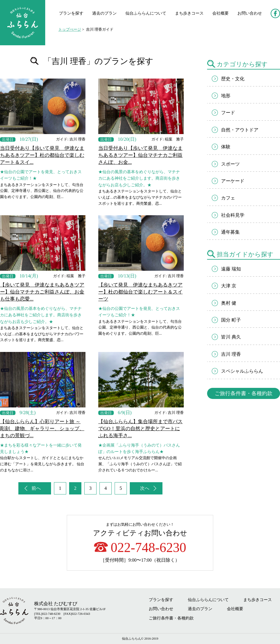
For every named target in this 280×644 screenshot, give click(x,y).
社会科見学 (233, 215)
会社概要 (220, 13)
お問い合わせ (250, 13)
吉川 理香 (231, 354)
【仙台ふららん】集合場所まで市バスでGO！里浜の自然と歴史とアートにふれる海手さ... (140, 429)
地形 (226, 96)
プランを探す (71, 13)
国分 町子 (231, 320)
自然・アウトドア (240, 130)
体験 (226, 147)
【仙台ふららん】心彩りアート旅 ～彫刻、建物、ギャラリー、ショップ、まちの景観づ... (42, 429)
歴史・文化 (233, 79)
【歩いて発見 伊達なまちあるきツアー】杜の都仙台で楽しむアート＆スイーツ (140, 292)
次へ (145, 488)
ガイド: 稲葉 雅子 (168, 139)
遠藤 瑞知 (231, 269)
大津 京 (229, 286)
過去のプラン (104, 13)
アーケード (233, 181)
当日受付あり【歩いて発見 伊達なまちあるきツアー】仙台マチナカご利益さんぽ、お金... (140, 155)
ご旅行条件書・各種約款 (244, 393)
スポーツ (230, 164)
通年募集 (230, 232)
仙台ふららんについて (146, 13)
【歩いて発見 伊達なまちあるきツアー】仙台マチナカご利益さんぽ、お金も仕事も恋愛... (42, 292)
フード (228, 113)
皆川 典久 (231, 337)
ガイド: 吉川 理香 (71, 139)
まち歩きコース (189, 13)
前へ (36, 488)
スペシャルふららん (242, 371)
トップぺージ (70, 29)
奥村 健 (229, 303)
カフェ (228, 198)
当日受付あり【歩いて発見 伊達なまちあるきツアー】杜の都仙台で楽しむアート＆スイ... (42, 155)
